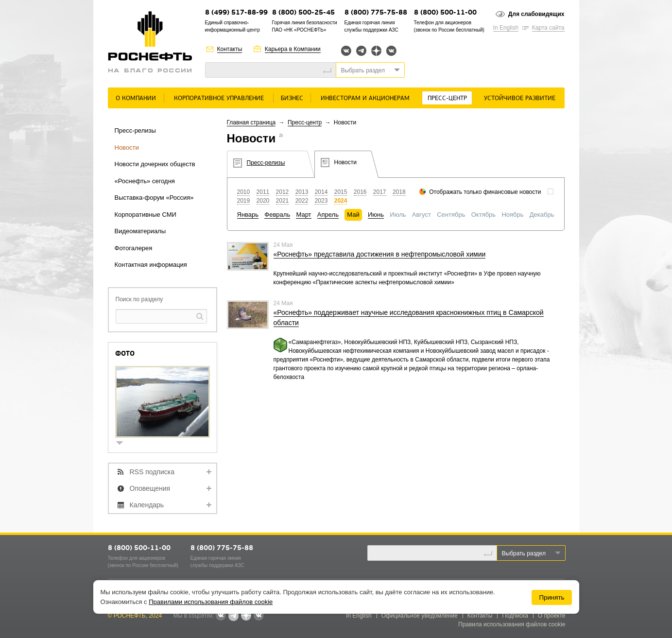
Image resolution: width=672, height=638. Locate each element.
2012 (283, 192)
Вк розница (391, 51)
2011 (263, 192)
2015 (341, 192)
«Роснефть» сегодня (145, 181)
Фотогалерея (134, 248)
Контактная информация (151, 265)
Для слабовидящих (536, 14)
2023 (321, 201)
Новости (127, 147)
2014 (321, 192)
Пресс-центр (447, 98)
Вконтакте (346, 51)
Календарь (147, 505)
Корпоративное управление (219, 98)
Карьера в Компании (293, 49)
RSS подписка (152, 472)
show (123, 444)
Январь (248, 215)
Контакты (230, 49)
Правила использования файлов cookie (512, 624)
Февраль (277, 215)
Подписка (515, 616)
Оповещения (150, 488)
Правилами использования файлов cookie (211, 602)
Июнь (376, 215)
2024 (341, 201)
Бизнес (292, 98)
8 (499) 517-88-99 (236, 13)
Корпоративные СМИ (146, 215)
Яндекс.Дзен (376, 51)
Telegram (361, 51)
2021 (283, 201)
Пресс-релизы (135, 130)
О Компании (136, 98)
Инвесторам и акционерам (365, 98)
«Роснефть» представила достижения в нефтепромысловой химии (380, 254)
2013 (302, 192)
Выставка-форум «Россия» (154, 198)
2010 (244, 192)
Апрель (328, 215)
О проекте (552, 616)
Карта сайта (548, 28)
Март (303, 215)
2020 (263, 201)
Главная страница (251, 122)
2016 (360, 192)
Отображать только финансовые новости (485, 192)
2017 (380, 192)
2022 (302, 201)
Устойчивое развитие (520, 98)
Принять (551, 597)
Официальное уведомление (420, 616)
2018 (399, 192)
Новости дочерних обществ (155, 164)
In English (506, 28)
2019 (244, 201)
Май (353, 215)
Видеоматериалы (140, 231)
